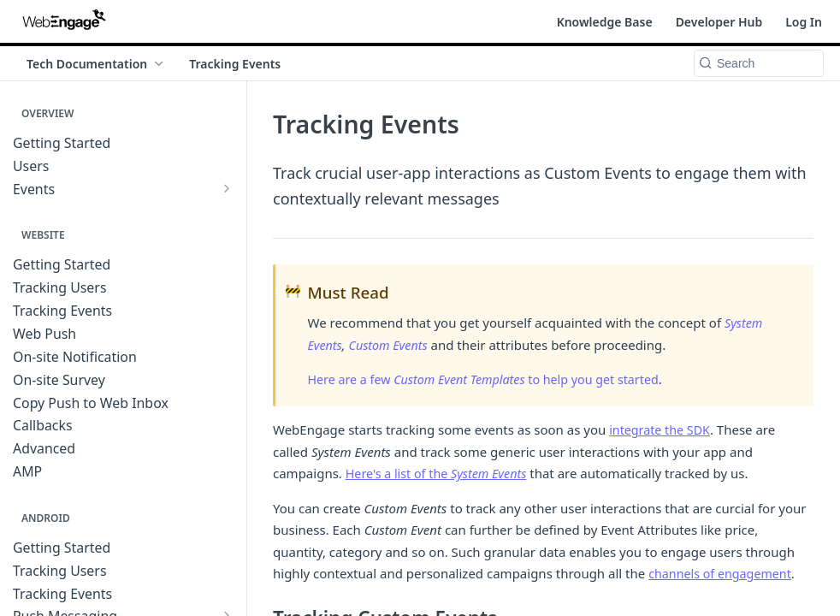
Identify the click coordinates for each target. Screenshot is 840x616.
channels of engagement (723, 573)
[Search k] (759, 63)
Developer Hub (719, 22)
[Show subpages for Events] (227, 188)
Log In (804, 22)
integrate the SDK (662, 429)
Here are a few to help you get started (492, 379)
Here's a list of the (441, 473)
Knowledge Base (605, 22)
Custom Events (392, 345)
